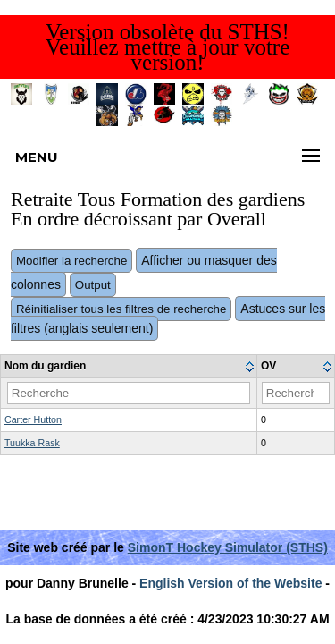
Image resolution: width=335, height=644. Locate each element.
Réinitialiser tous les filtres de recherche (121, 309)
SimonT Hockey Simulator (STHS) (228, 547)
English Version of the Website (230, 583)
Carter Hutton (33, 419)
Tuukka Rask (32, 443)
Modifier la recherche (71, 261)
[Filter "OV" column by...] (296, 393)
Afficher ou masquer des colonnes (144, 272)
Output (93, 285)
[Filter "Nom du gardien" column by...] (129, 393)
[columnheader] (129, 367)
